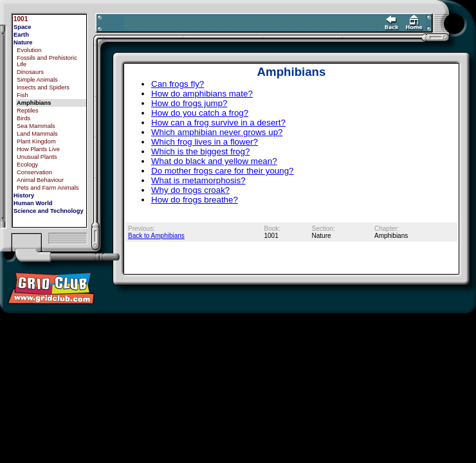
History (24, 195)
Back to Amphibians (156, 236)
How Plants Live (38, 149)
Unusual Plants (37, 157)
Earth (21, 35)
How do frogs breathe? (195, 200)
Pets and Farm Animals (48, 188)
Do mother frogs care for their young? (223, 171)
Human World (33, 203)
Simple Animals (37, 80)
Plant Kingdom (36, 141)
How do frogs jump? (189, 103)
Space (22, 27)
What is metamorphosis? (198, 180)
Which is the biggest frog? (200, 151)
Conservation (34, 172)
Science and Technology (49, 211)
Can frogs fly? (178, 84)
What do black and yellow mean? (214, 161)
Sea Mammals (36, 126)
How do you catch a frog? (200, 113)
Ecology (27, 165)
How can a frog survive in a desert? (218, 123)
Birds (23, 118)
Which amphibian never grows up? (217, 132)
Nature (23, 42)
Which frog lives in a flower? (205, 142)
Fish (23, 95)
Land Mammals (37, 134)
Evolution (29, 50)
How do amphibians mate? (202, 94)
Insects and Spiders (43, 87)
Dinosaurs (30, 72)
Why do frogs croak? (190, 190)
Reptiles (28, 111)
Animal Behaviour (40, 180)
